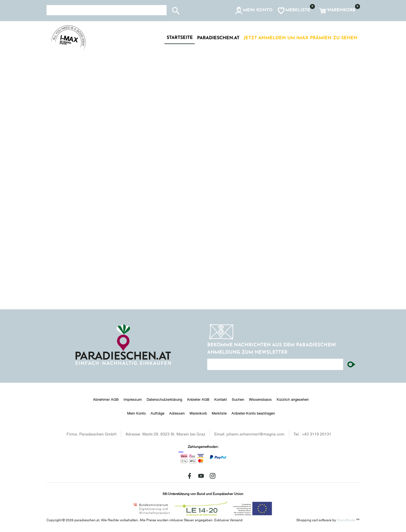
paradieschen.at (218, 38)
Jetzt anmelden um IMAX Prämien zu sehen (301, 38)
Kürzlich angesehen (293, 399)
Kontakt (221, 399)
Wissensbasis (260, 399)
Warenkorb (198, 413)
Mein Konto (136, 413)
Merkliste (219, 413)
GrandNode (346, 520)
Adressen (177, 413)
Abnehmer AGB (106, 399)
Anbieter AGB (198, 399)
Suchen (238, 399)
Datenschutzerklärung (164, 399)
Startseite (180, 38)
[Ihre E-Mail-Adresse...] (275, 364)
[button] (254, 11)
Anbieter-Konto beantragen (253, 413)
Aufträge (157, 413)
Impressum (133, 399)
